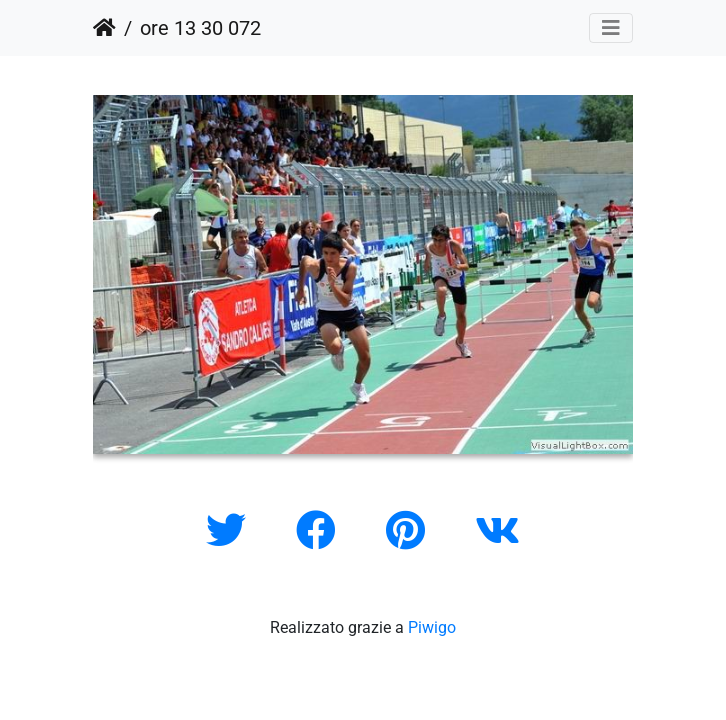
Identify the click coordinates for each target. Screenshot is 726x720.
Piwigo (432, 627)
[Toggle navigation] (611, 28)
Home (104, 28)
